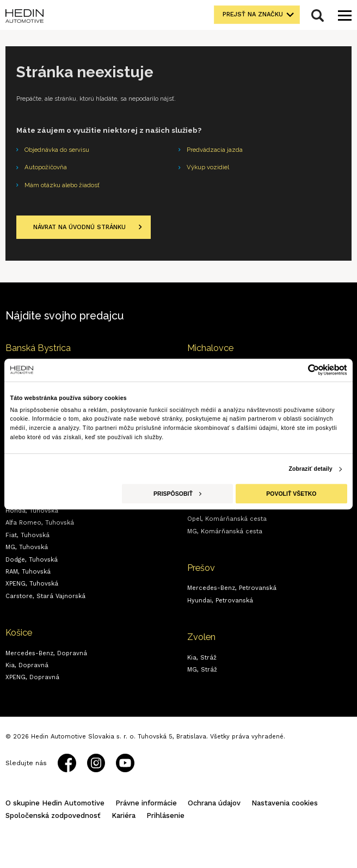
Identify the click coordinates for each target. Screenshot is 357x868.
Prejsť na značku (253, 14)
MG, (27, 547)
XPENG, (32, 584)
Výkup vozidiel (208, 167)
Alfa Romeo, (40, 523)
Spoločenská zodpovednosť (53, 815)
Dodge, (32, 560)
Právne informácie (146, 803)
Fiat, (27, 535)
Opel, (227, 519)
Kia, (27, 665)
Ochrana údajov (214, 803)
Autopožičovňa (46, 167)
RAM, (28, 572)
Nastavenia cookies (285, 803)
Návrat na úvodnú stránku (79, 227)
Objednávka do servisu (57, 150)
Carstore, (45, 596)
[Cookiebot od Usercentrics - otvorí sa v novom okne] (300, 370)
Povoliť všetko (291, 494)
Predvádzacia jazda (215, 150)
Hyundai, (220, 601)
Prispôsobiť (178, 494)
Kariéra (124, 815)
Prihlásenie (165, 815)
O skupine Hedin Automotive (55, 803)
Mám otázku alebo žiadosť (62, 185)
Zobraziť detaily (310, 469)
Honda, (32, 511)
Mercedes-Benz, (46, 653)
